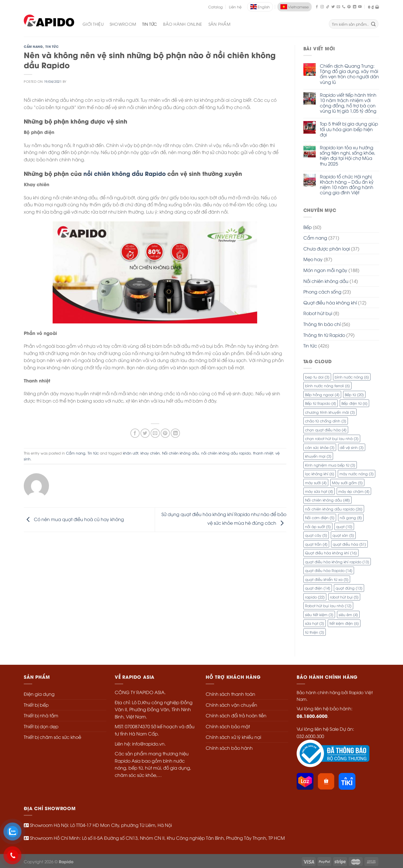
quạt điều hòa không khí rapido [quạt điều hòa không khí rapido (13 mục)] (337, 562)
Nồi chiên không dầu (326, 281)
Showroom (123, 24)
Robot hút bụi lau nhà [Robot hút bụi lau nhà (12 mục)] (328, 606)
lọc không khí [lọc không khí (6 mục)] (320, 474)
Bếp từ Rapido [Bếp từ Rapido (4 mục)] (321, 403)
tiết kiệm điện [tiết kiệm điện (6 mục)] (344, 623)
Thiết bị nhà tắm (41, 715)
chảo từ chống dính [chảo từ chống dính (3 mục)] (326, 421)
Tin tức (52, 46)
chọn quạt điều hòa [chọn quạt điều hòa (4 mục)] (326, 430)
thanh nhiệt (263, 453)
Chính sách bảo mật (228, 726)
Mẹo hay (313, 259)
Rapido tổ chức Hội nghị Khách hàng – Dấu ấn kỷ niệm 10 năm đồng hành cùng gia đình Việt (347, 185)
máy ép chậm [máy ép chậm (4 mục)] (354, 491)
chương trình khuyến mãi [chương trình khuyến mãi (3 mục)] (330, 412)
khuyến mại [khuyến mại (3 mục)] (318, 456)
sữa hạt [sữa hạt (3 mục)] (315, 623)
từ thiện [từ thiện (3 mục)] (315, 632)
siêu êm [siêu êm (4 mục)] (348, 614)
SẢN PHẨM (219, 24)
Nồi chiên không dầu (181, 453)
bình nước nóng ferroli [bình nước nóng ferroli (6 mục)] (327, 385)
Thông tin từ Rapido (324, 335)
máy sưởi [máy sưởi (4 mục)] (316, 483)
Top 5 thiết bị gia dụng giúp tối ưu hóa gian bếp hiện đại (349, 129)
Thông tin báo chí (322, 324)
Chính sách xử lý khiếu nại (233, 737)
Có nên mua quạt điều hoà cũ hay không (74, 519)
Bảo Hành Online (183, 24)
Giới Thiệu (93, 24)
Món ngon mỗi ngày (325, 270)
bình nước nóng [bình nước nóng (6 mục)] (352, 377)
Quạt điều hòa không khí (330, 302)
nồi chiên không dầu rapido (226, 453)
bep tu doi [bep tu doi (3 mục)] (317, 377)
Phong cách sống (322, 292)
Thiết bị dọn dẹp (41, 726)
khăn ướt (131, 453)
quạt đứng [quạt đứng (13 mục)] (349, 588)
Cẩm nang (33, 46)
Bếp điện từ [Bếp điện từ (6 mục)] (354, 403)
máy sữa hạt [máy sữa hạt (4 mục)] (319, 491)
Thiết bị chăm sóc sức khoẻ (52, 737)
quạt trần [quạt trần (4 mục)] (316, 544)
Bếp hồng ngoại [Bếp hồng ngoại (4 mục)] (322, 394)
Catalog (215, 7)
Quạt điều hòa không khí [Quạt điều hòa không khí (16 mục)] (331, 553)
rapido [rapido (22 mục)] (315, 597)
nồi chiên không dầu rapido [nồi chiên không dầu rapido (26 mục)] (334, 509)
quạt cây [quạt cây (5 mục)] (316, 535)
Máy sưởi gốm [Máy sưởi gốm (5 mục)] (347, 483)
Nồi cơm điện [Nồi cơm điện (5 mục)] (320, 517)
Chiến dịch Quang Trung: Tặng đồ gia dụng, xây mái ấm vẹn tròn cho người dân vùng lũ (349, 74)
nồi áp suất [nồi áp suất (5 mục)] (318, 526)
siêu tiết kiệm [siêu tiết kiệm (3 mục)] (319, 614)
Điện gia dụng (39, 694)
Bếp (308, 227)
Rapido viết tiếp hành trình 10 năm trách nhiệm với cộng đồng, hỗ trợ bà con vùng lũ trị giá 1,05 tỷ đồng (348, 103)
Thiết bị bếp (36, 705)
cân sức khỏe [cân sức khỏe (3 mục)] (320, 447)
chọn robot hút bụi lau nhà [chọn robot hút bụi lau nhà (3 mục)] (332, 438)
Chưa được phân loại (327, 249)
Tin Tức (150, 24)
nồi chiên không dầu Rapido (125, 173)
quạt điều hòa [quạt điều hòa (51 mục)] (349, 544)
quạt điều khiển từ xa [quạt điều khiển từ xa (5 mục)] (327, 579)
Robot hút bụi (318, 313)
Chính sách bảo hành (229, 748)
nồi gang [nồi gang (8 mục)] (351, 517)
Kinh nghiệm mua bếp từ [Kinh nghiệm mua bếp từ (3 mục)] (330, 465)
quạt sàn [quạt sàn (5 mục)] (343, 535)
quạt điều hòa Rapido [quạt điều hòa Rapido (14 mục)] (329, 570)
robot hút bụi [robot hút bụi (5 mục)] (344, 597)
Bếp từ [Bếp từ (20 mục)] (354, 394)
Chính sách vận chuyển (231, 705)
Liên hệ (235, 7)
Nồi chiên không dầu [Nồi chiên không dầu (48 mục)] (327, 500)
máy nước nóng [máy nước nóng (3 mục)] (357, 474)
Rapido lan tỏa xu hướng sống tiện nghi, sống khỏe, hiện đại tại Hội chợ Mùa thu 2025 (348, 156)
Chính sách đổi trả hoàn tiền (236, 715)
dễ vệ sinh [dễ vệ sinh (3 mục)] (352, 447)
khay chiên (150, 453)
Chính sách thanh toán (230, 694)
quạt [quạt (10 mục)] (344, 526)
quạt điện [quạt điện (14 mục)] (318, 588)
